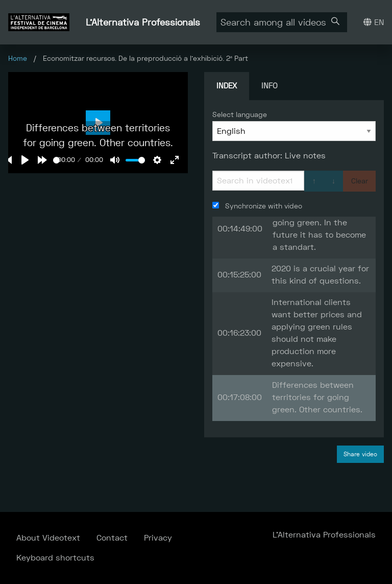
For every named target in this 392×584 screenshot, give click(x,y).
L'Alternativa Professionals (143, 22)
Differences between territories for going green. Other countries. (317, 397)
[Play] (25, 160)
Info (269, 86)
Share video (360, 454)
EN (374, 22)
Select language (240, 114)
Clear (360, 181)
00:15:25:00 (239, 275)
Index (227, 86)
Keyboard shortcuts (55, 558)
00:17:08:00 (240, 397)
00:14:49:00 (240, 229)
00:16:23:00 (239, 333)
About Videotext (48, 538)
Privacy (158, 538)
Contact (112, 538)
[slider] (56, 160)
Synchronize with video (257, 206)
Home (18, 58)
